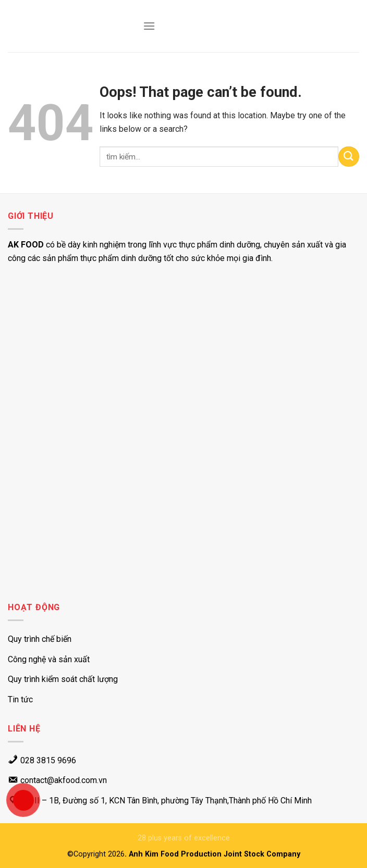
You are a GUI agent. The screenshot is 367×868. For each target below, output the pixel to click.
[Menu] (149, 26)
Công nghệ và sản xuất (49, 659)
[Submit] (349, 157)
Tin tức (20, 699)
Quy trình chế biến (40, 639)
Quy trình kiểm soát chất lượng (63, 679)
